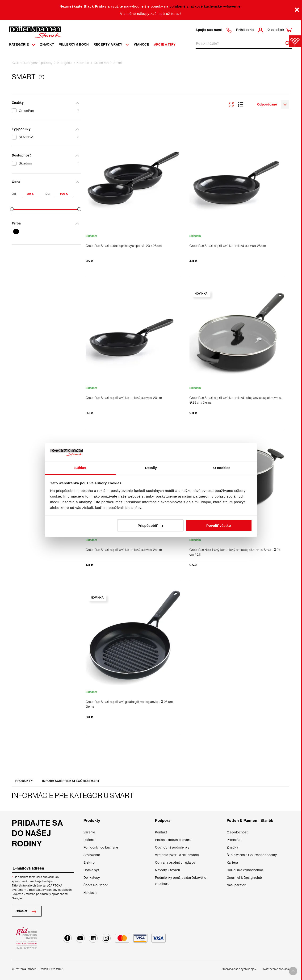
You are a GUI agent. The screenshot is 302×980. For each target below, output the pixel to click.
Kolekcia (90, 893)
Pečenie (90, 840)
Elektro (89, 862)
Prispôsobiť (150, 526)
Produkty (24, 781)
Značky (47, 44)
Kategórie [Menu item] (22, 44)
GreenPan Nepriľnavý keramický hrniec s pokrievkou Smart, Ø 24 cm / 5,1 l (235, 552)
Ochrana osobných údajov (175, 862)
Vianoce (142, 44)
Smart (118, 63)
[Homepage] (35, 32)
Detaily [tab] (151, 467)
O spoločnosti (238, 832)
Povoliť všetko (218, 526)
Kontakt (161, 832)
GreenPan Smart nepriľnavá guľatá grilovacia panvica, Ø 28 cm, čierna (130, 704)
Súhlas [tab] (80, 467)
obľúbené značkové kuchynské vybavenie (205, 6)
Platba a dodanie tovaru (173, 840)
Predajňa (234, 840)
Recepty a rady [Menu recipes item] (111, 44)
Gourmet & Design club (244, 878)
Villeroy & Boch (74, 44)
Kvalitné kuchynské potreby (32, 63)
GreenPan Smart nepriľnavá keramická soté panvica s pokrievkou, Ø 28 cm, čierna (236, 400)
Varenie (89, 832)
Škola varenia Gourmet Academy (252, 855)
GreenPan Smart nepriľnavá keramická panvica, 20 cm (124, 398)
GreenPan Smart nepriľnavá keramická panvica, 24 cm (124, 550)
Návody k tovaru (168, 870)
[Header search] (286, 43)
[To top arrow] (293, 971)
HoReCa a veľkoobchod (245, 870)
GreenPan (101, 63)
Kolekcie (83, 63)
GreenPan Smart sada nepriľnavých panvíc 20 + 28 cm (124, 246)
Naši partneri (237, 885)
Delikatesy (92, 878)
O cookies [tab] (222, 467)
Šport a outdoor (96, 885)
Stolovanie (92, 855)
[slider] (12, 209)
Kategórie (65, 63)
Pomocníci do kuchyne (101, 847)
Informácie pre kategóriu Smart (71, 781)
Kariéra (233, 862)
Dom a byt (91, 870)
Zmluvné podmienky (38, 894)
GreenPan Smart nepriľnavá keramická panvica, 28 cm (228, 246)
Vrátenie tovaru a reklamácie (177, 855)
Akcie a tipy (165, 44)
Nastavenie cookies (276, 969)
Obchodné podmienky (172, 847)
